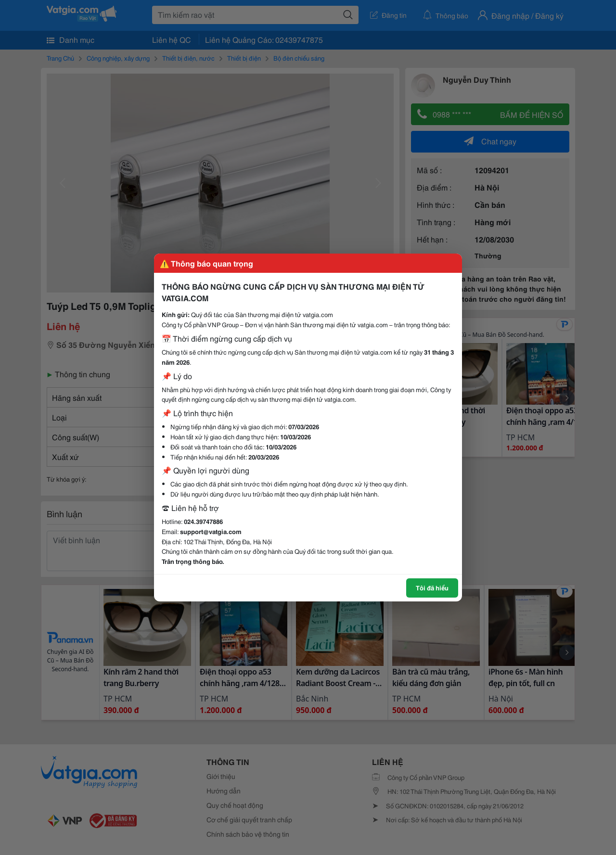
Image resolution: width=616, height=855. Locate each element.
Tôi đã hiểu (432, 587)
